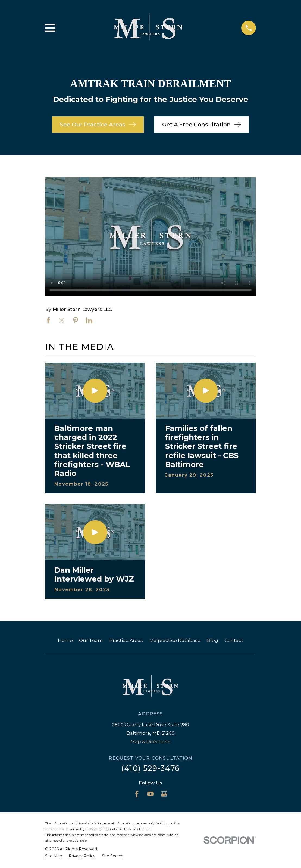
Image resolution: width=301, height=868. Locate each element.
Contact (234, 640)
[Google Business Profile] (164, 794)
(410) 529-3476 (150, 768)
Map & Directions (150, 742)
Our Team (91, 640)
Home (65, 640)
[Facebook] (137, 794)
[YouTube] (150, 794)
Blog (213, 640)
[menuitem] (54, 856)
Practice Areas (126, 640)
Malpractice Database (175, 640)
